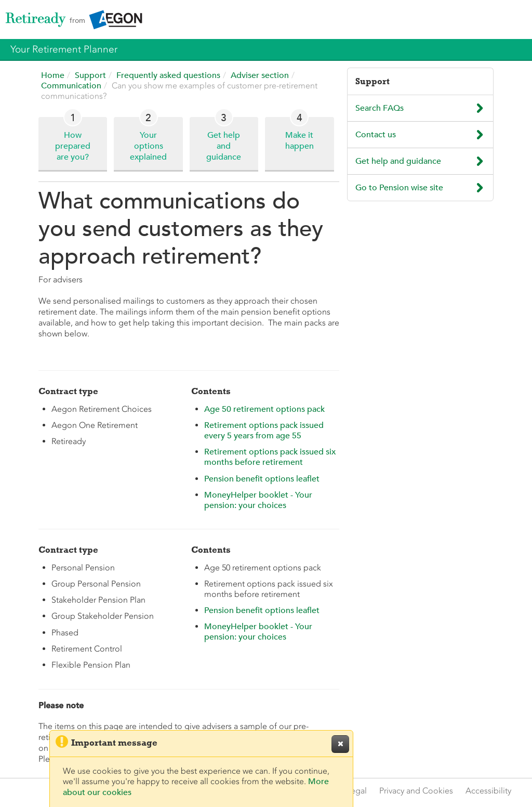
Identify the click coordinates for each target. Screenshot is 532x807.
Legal (357, 791)
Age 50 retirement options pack (264, 409)
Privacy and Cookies (416, 791)
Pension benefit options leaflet (262, 479)
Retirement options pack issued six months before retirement (270, 457)
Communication (72, 86)
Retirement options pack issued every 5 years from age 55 (264, 431)
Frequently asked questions (169, 75)
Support (91, 75)
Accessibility (488, 791)
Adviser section (261, 75)
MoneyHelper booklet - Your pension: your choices (258, 500)
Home (54, 75)
